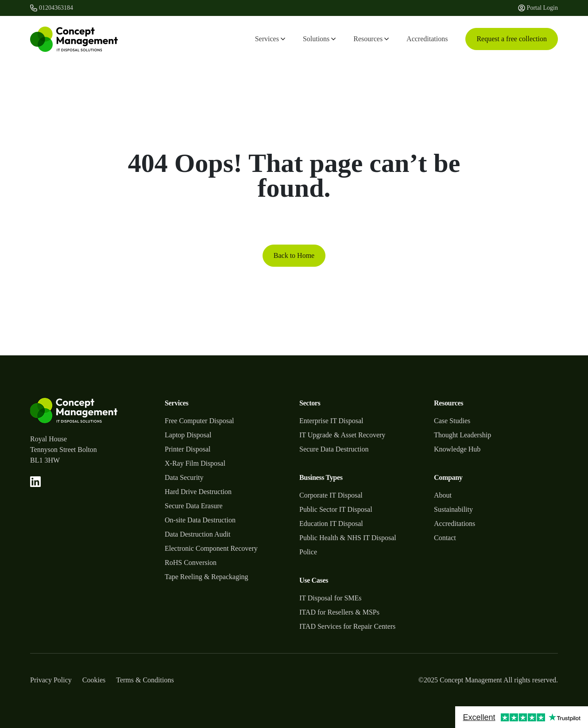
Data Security (184, 477)
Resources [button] (371, 39)
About (443, 495)
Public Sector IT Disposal (336, 509)
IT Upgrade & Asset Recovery (342, 435)
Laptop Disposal (188, 435)
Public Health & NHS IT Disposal (348, 538)
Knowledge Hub (457, 449)
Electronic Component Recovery (211, 548)
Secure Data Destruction (334, 449)
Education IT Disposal (331, 524)
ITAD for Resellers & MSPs (339, 612)
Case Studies (452, 421)
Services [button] (270, 39)
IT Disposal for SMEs (331, 598)
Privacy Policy (51, 680)
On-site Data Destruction (200, 520)
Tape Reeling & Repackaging (207, 577)
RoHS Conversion (191, 563)
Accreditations (427, 39)
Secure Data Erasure (194, 506)
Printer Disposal (188, 449)
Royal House (48, 439)
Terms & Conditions (145, 680)
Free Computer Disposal (199, 421)
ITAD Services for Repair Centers (347, 626)
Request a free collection (512, 39)
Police (308, 552)
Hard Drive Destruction (198, 492)
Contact (445, 538)
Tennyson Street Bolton (64, 450)
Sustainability (453, 509)
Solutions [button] (319, 39)
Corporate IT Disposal (331, 495)
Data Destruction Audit (197, 534)
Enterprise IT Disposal (331, 421)
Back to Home (294, 255)
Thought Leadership (462, 435)
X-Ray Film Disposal (195, 463)
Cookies (94, 680)
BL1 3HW (45, 460)
